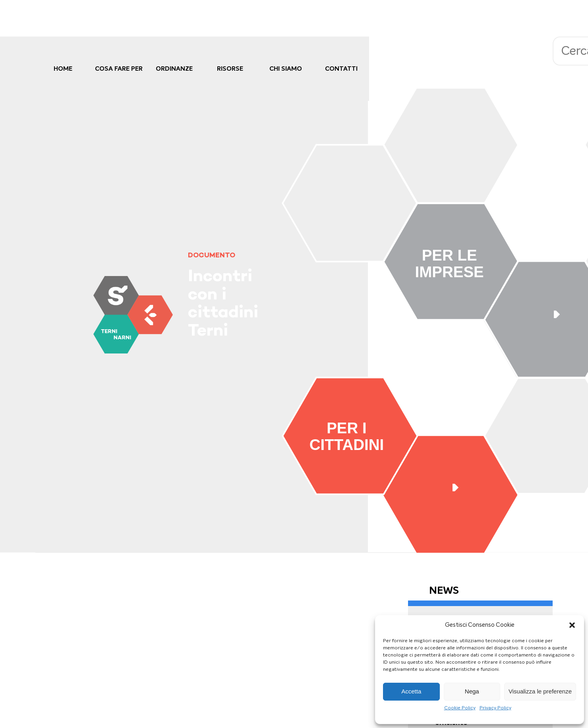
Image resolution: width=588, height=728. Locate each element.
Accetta (411, 691)
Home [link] (63, 69)
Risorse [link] (230, 69)
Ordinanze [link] (174, 69)
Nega (472, 691)
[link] (133, 315)
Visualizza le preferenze (540, 691)
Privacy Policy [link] (495, 708)
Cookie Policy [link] (460, 708)
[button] (572, 625)
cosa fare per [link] (119, 69)
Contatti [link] (341, 69)
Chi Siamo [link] (286, 69)
